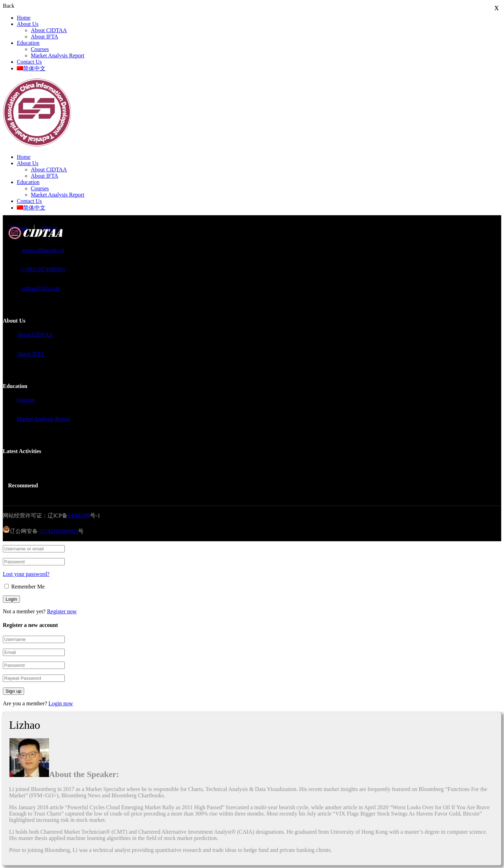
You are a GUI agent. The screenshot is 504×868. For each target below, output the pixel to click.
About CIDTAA (49, 30)
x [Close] (497, 7)
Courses (40, 49)
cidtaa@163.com (41, 288)
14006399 (79, 516)
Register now (62, 611)
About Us (28, 24)
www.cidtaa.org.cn (43, 250)
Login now (61, 703)
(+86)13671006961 (44, 269)
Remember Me (24, 587)
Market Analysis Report (58, 55)
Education (28, 43)
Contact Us (29, 62)
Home (24, 18)
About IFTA (44, 37)
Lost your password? (26, 574)
